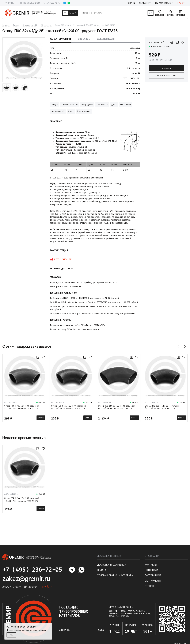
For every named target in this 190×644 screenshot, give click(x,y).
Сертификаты (153, 581)
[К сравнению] (177, 42)
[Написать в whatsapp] (69, 3)
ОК (11, 635)
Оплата (102, 570)
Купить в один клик (166, 75)
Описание (84, 39)
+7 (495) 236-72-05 (51, 3)
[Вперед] (185, 346)
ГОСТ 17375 (126, 105)
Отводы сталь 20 (70, 105)
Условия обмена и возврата (115, 575)
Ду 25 (114, 105)
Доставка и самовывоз (112, 565)
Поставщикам (153, 575)
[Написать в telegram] (65, 3)
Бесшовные (102, 105)
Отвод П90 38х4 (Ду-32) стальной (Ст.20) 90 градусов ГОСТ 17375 (162, 407)
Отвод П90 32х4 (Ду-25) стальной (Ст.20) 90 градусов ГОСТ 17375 (22, 500)
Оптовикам (151, 570)
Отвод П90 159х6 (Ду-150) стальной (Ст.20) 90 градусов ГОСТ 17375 (117, 407)
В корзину (166, 68)
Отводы (54, 105)
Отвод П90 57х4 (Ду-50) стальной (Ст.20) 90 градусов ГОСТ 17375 (69, 407)
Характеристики (60, 39)
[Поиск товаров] (151, 13)
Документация (106, 39)
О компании (152, 556)
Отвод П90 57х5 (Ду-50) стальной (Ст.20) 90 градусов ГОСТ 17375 (22, 407)
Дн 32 (71, 111)
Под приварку (84, 111)
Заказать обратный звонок (20, 587)
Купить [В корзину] (41, 418)
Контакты (151, 565)
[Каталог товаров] (70, 13)
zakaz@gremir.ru (26, 579)
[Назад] (178, 346)
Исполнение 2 (58, 111)
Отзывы (149, 586)
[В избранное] (183, 42)
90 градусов (87, 105)
